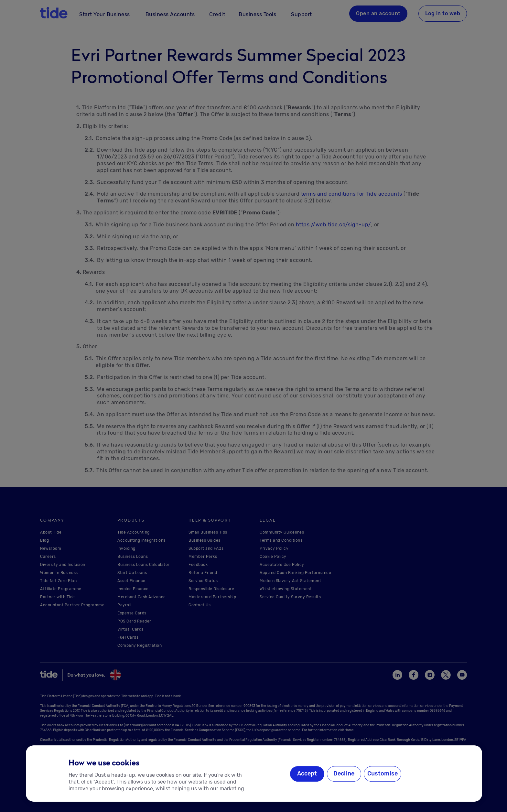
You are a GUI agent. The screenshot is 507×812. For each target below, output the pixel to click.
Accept (307, 774)
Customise (383, 774)
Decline (344, 774)
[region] (254, 774)
